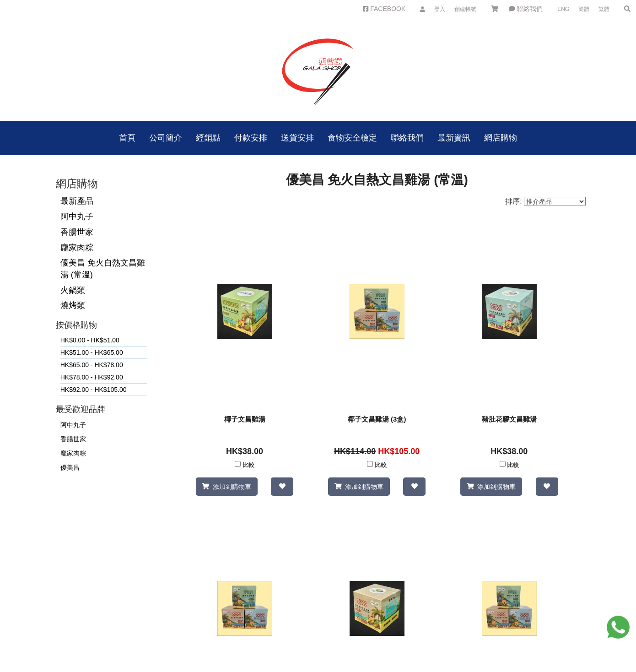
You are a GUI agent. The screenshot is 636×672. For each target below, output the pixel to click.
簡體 (584, 9)
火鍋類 (73, 290)
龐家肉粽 (77, 248)
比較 (248, 465)
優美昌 (70, 467)
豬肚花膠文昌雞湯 (509, 419)
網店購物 (501, 138)
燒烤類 (73, 305)
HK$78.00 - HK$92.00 (92, 377)
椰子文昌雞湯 (245, 419)
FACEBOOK (384, 9)
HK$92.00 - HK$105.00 (94, 390)
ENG (563, 9)
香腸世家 (77, 232)
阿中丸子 (77, 217)
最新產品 (77, 201)
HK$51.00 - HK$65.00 (92, 352)
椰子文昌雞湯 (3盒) (377, 419)
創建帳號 (465, 9)
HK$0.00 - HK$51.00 (90, 340)
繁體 (604, 9)
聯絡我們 (526, 9)
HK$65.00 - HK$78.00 (92, 365)
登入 (440, 9)
